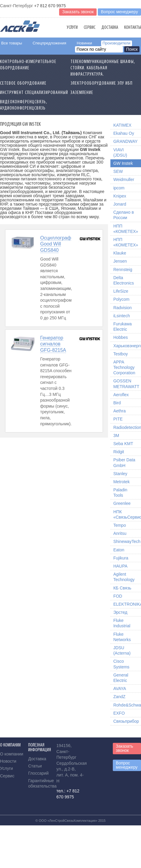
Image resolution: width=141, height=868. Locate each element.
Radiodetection (127, 427)
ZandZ (119, 697)
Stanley (120, 474)
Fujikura (121, 558)
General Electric (121, 678)
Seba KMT (123, 444)
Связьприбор (126, 721)
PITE (118, 419)
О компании (12, 754)
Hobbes (121, 337)
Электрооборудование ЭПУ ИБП (102, 83)
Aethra (120, 411)
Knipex (120, 196)
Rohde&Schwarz (127, 705)
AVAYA (120, 689)
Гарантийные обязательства (42, 783)
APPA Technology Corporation (124, 367)
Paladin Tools (120, 493)
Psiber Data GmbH (124, 463)
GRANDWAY (126, 141)
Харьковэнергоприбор (127, 346)
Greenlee (122, 503)
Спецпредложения (49, 43)
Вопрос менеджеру (119, 12)
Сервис (90, 28)
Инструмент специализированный (34, 93)
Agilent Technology (124, 577)
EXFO (119, 713)
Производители (117, 43)
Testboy (121, 354)
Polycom (121, 299)
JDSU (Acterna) (122, 650)
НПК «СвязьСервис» (127, 514)
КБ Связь (122, 588)
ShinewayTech (127, 541)
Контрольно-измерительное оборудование (28, 65)
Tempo (120, 525)
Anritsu (120, 533)
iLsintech (122, 316)
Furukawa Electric (123, 327)
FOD (118, 596)
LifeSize (121, 291)
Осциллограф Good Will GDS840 (56, 244)
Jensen (120, 261)
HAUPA (120, 566)
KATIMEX (122, 125)
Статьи (35, 766)
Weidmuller (124, 179)
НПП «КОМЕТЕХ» (126, 229)
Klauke (120, 253)
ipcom (119, 188)
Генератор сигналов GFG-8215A (53, 344)
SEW (118, 171)
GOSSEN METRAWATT (126, 384)
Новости (8, 761)
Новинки (84, 43)
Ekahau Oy (124, 133)
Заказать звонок (78, 12)
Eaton (119, 550)
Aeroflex (121, 395)
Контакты (133, 28)
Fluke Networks (122, 637)
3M (116, 436)
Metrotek (121, 482)
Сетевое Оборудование (23, 83)
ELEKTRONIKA (127, 604)
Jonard (120, 204)
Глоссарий (38, 773)
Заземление (82, 93)
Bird (117, 403)
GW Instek (123, 163)
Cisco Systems (121, 664)
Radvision (123, 308)
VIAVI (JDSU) (120, 152)
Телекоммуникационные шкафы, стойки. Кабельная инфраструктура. (103, 68)
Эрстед (120, 612)
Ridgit (119, 452)
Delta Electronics (124, 280)
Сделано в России (124, 215)
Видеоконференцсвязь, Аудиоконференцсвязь (24, 105)
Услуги (72, 28)
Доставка (110, 28)
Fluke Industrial (122, 623)
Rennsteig (123, 270)
